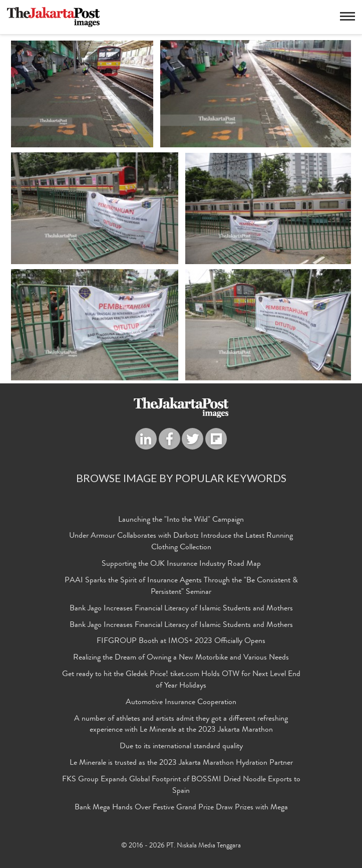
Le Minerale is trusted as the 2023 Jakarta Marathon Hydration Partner (181, 763)
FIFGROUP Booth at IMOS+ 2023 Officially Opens (181, 641)
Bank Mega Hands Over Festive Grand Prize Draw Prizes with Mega (181, 808)
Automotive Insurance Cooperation (181, 703)
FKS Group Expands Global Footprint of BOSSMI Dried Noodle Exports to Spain (181, 786)
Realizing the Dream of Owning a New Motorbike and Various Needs (181, 658)
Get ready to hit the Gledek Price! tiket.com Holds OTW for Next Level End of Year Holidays (181, 680)
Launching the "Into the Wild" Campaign (181, 520)
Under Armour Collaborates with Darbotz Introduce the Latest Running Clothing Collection (181, 542)
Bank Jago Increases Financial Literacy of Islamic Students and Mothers (181, 609)
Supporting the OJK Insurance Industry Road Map (181, 564)
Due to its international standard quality (181, 747)
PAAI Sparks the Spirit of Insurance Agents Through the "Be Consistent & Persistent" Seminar (181, 587)
